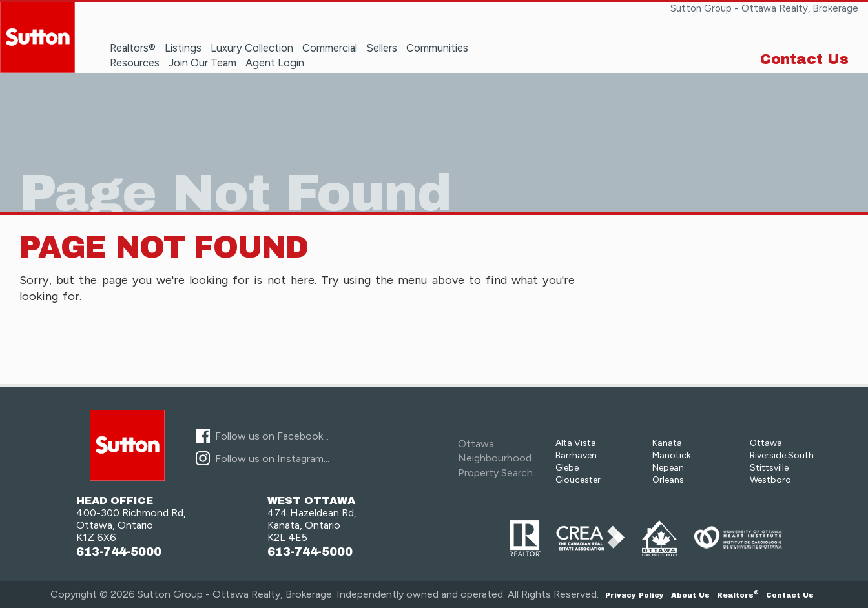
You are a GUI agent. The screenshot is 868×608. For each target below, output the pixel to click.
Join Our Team (202, 63)
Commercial (330, 48)
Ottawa (766, 443)
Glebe (567, 468)
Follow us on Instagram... (272, 459)
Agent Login (275, 63)
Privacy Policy (635, 595)
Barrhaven (576, 455)
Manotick (672, 455)
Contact (790, 595)
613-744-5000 (119, 552)
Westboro (770, 480)
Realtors (738, 595)
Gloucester (578, 480)
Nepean (668, 468)
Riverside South (782, 455)
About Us (690, 595)
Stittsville (769, 468)
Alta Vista (576, 443)
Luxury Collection (252, 48)
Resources (135, 63)
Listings (183, 48)
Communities (437, 48)
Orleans (668, 480)
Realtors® (133, 48)
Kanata (667, 443)
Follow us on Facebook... (272, 436)
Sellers (382, 48)
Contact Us (804, 59)
